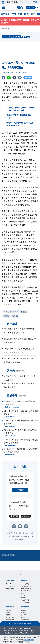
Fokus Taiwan (12, 593)
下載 (35, 2)
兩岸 (33, 14)
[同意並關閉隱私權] (39, 637)
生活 (8, 29)
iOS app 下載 (27, 584)
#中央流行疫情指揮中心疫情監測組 (15, 312)
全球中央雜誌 (27, 599)
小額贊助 (20, 490)
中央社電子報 (27, 610)
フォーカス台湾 (12, 589)
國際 (26, 14)
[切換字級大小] (20, 78)
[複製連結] (14, 78)
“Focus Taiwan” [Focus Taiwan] (26, 633)
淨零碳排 (25, 604)
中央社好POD (27, 613)
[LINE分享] (9, 78)
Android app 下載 (27, 589)
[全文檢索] (37, 8)
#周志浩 (6, 316)
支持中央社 (31, 8)
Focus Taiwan (12, 584)
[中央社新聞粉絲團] (20, 576)
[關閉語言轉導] (39, 628)
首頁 (3, 29)
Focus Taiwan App (27, 594)
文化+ (24, 602)
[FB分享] (3, 78)
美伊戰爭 (5, 14)
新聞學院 (25, 607)
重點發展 (12, 396)
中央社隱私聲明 (29, 640)
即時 (14, 14)
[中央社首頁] (20, 7)
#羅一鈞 (15, 316)
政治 (20, 14)
